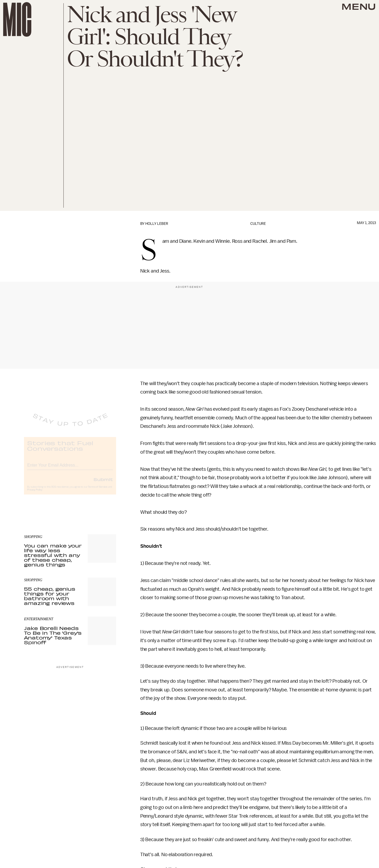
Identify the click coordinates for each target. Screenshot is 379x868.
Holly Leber (157, 224)
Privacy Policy (35, 494)
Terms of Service (98, 491)
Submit (103, 484)
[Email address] (70, 469)
